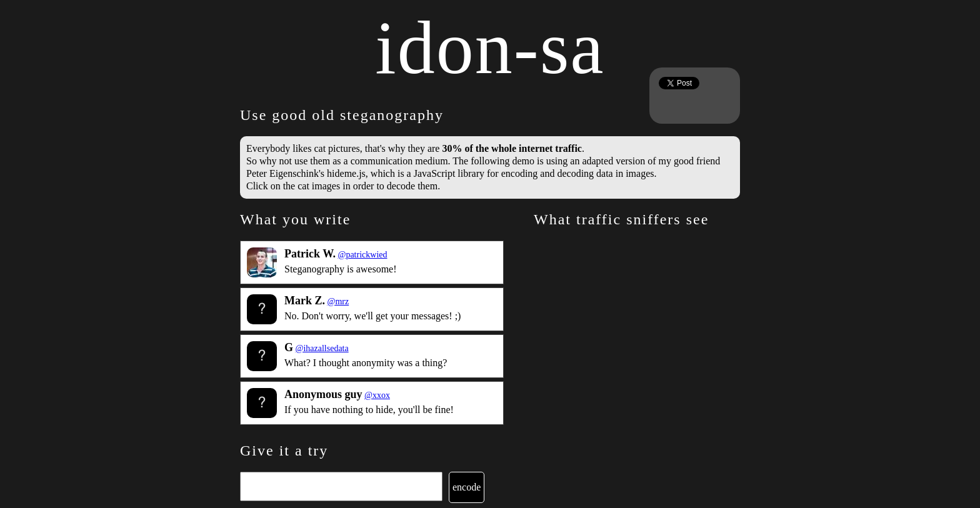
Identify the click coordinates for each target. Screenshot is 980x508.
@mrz (338, 301)
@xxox (377, 395)
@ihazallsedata (322, 348)
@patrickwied (363, 255)
